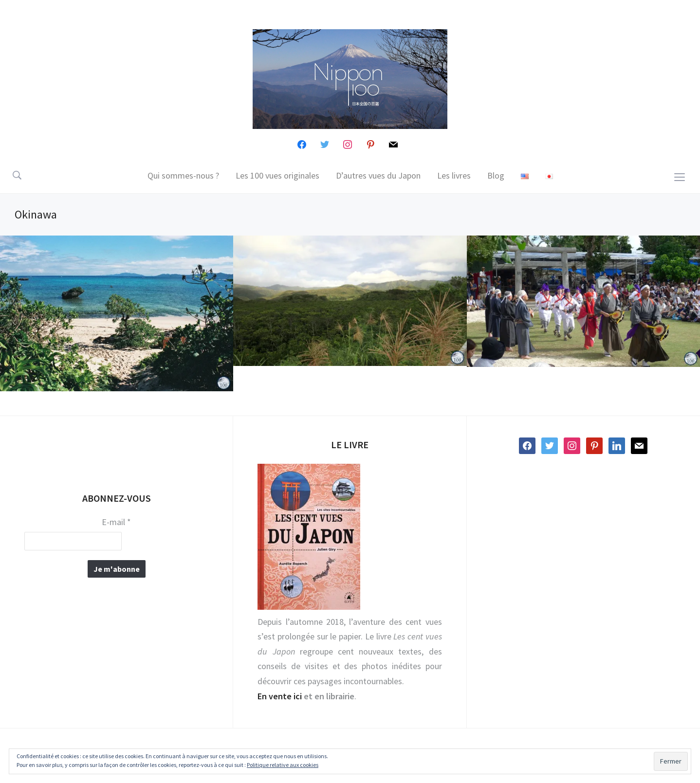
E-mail (116, 522)
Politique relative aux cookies (283, 765)
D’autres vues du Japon (378, 175)
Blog (496, 175)
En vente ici (280, 696)
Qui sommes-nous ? (183, 175)
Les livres (454, 175)
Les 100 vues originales (277, 175)
